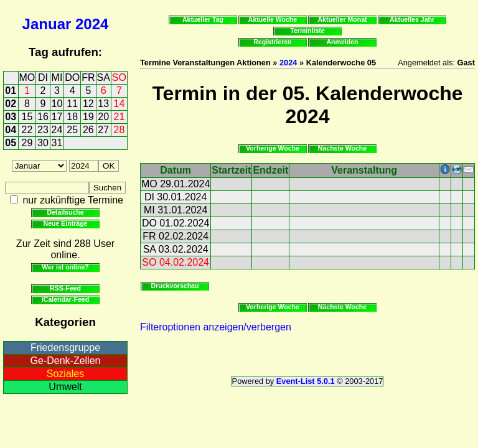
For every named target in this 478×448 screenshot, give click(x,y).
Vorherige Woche (273, 148)
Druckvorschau (175, 286)
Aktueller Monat (342, 19)
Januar (47, 24)
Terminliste (307, 30)
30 (43, 143)
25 (72, 130)
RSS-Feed (65, 288)
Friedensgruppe (65, 348)
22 (27, 130)
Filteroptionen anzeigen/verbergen (216, 327)
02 (11, 104)
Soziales (65, 374)
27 (103, 130)
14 (119, 104)
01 (11, 91)
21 (119, 117)
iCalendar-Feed (65, 299)
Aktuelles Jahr (412, 19)
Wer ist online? (65, 267)
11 (72, 104)
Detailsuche (65, 212)
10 (57, 104)
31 (57, 143)
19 (88, 117)
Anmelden (343, 42)
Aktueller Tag (203, 19)
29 (27, 143)
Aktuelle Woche (273, 19)
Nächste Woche (342, 148)
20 (103, 117)
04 (11, 130)
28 (119, 130)
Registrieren (273, 42)
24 (57, 130)
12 (88, 104)
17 (57, 117)
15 (27, 117)
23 (43, 130)
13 (103, 104)
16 (43, 117)
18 (72, 117)
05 (11, 143)
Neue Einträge (66, 223)
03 (11, 117)
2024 (92, 24)
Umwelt (65, 387)
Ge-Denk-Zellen (66, 361)
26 (88, 130)
